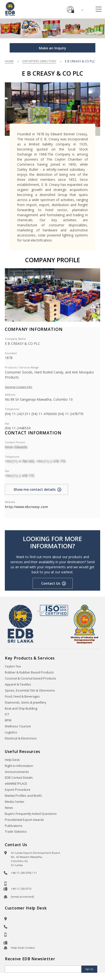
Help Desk (12, 760)
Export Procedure (18, 790)
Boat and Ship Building (21, 709)
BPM (8, 720)
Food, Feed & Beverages (22, 696)
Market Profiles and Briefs (23, 796)
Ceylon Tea (13, 666)
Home (9, 61)
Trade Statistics (16, 832)
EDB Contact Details (19, 778)
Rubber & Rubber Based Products (29, 672)
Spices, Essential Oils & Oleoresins (30, 690)
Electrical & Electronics (21, 738)
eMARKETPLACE (16, 784)
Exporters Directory (39, 61)
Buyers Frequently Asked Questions (31, 814)
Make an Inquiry (52, 48)
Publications (14, 826)
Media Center (15, 802)
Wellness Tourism (18, 726)
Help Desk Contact (23, 948)
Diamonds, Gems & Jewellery (25, 702)
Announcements (17, 772)
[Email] (44, 969)
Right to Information (19, 766)
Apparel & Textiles (18, 684)
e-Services (70, 8)
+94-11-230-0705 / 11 (24, 873)
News (9, 808)
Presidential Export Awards (24, 820)
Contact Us (51, 583)
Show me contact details (35, 489)
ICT (7, 714)
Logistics (11, 732)
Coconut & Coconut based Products (31, 678)
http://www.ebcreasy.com (26, 507)
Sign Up (89, 969)
